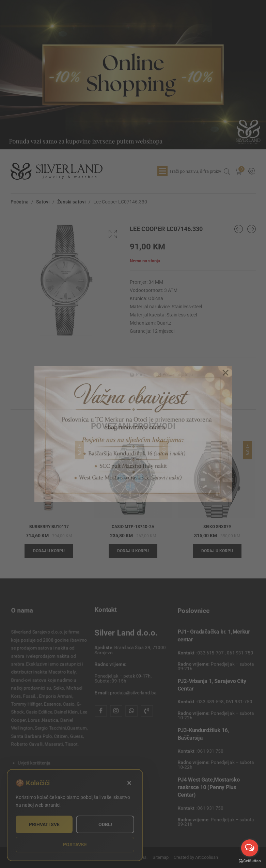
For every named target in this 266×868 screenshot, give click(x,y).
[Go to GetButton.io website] (250, 861)
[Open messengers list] (250, 848)
